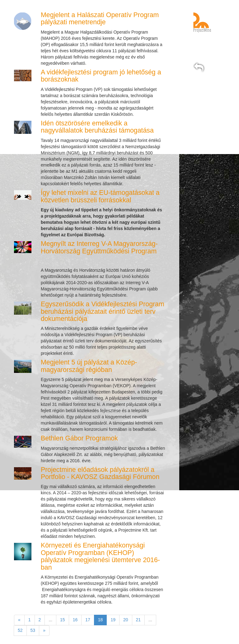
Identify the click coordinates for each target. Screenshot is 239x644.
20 (126, 620)
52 (20, 630)
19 (113, 620)
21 (138, 620)
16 (75, 620)
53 (33, 630)
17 (88, 620)
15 (63, 620)
